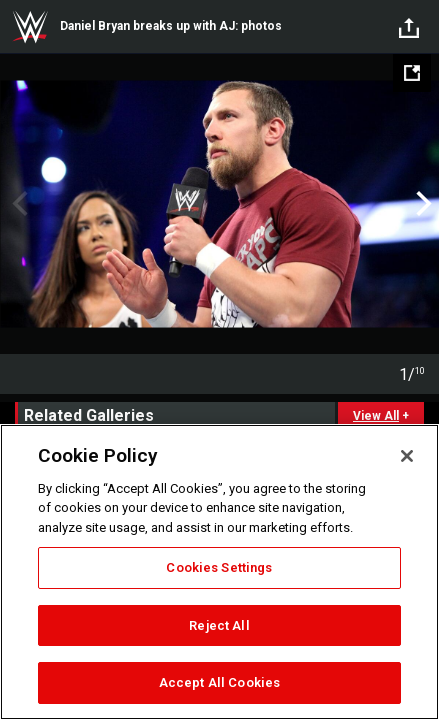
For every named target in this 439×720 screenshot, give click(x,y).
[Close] (407, 456)
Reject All (219, 625)
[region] (219, 572)
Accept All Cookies (219, 682)
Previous (17, 204)
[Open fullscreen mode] (412, 73)
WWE (30, 27)
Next (421, 204)
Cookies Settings (219, 567)
